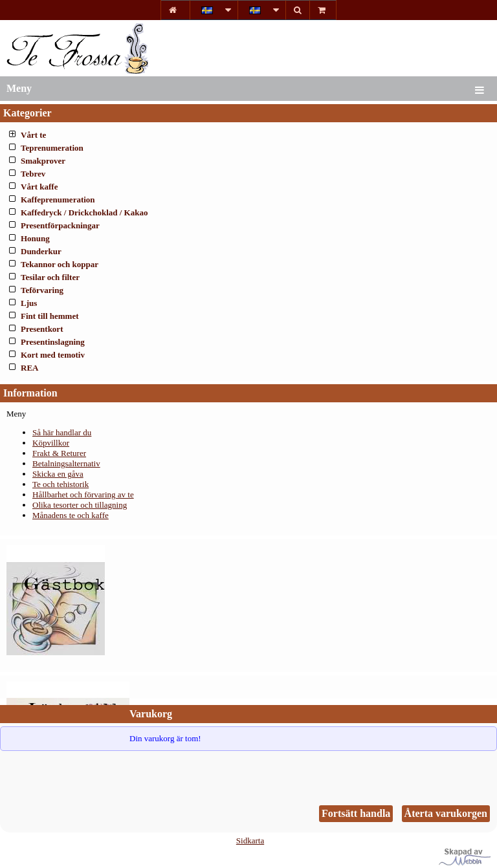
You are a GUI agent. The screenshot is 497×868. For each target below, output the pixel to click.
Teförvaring (42, 290)
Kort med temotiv (53, 355)
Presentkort (42, 329)
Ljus (29, 303)
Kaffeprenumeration (58, 200)
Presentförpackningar (60, 225)
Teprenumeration (52, 148)
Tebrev (33, 174)
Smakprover (43, 161)
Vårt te (33, 135)
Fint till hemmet (50, 316)
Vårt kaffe (39, 187)
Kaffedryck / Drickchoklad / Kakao (84, 212)
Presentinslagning (53, 342)
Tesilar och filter (50, 277)
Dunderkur (41, 251)
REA (29, 368)
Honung (35, 238)
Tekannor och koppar (60, 264)
